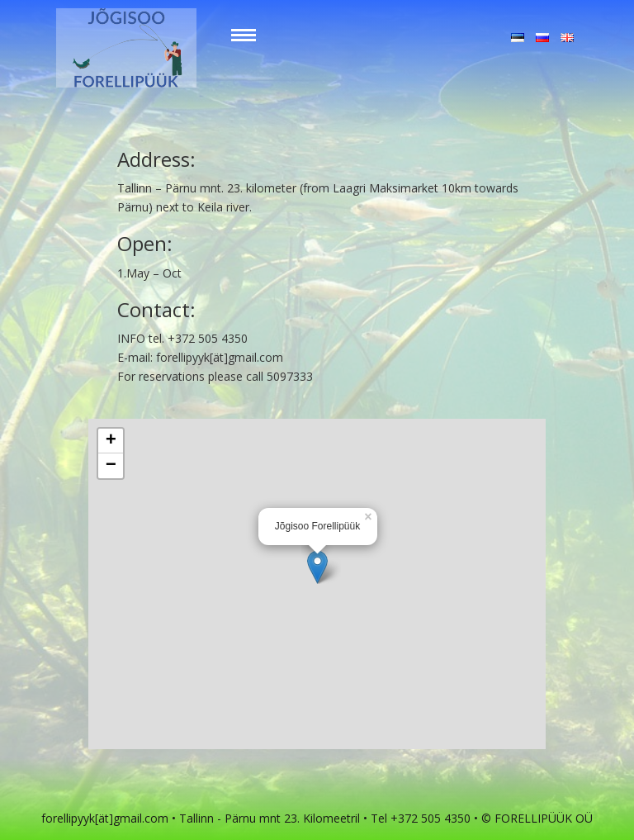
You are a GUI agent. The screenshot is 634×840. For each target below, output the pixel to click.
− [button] (111, 466)
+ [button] (111, 441)
